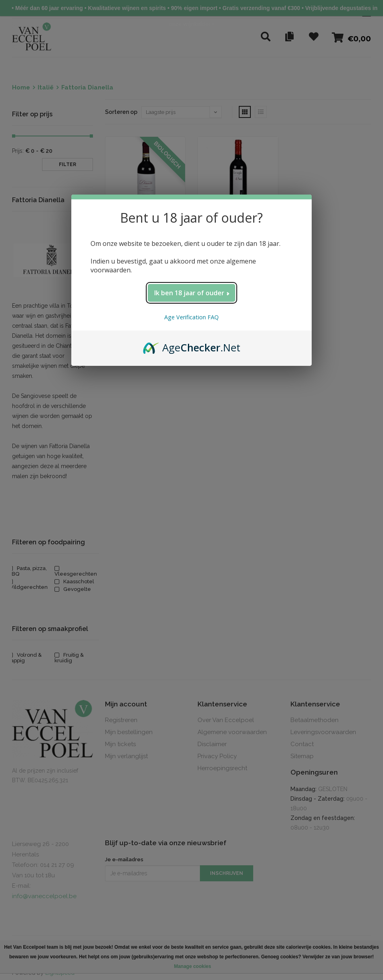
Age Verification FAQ (191, 317)
